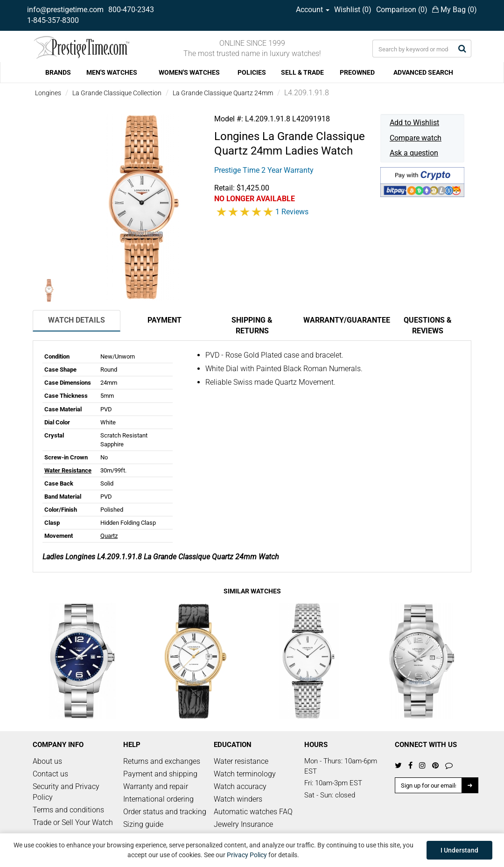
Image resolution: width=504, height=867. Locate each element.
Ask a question (414, 153)
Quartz (109, 536)
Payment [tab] (164, 320)
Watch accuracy (240, 786)
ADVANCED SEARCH (423, 72)
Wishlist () (353, 10)
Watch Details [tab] (77, 320)
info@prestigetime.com (65, 10)
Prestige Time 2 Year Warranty (264, 170)
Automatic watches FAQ (253, 812)
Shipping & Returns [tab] (252, 325)
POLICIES (252, 72)
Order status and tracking (165, 812)
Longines (48, 93)
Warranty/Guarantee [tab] (343, 320)
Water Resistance (68, 470)
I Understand (459, 850)
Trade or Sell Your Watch (73, 822)
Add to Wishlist (414, 123)
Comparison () (402, 10)
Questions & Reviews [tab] (428, 325)
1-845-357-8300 (53, 20)
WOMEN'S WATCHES (189, 72)
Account (313, 10)
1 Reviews (292, 212)
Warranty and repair (156, 786)
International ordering (158, 799)
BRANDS (58, 72)
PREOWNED (357, 72)
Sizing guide (143, 824)
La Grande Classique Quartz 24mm (223, 93)
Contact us (50, 774)
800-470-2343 (131, 10)
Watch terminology (245, 774)
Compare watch (416, 138)
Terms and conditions (68, 810)
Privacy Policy (247, 855)
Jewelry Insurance (243, 824)
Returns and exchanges (162, 761)
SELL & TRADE (302, 72)
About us (47, 761)
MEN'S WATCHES (112, 72)
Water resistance (241, 761)
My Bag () (455, 10)
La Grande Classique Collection (117, 93)
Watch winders (238, 799)
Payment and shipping (160, 774)
